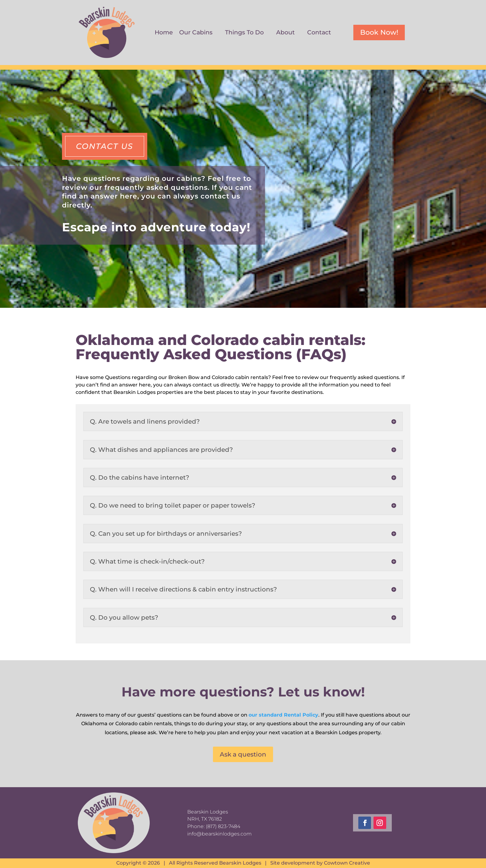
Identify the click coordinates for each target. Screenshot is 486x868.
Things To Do (244, 33)
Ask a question (243, 754)
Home (164, 33)
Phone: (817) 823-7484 (214, 826)
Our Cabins (196, 33)
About (285, 33)
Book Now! (379, 32)
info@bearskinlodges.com (219, 834)
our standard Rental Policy (283, 715)
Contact (319, 33)
